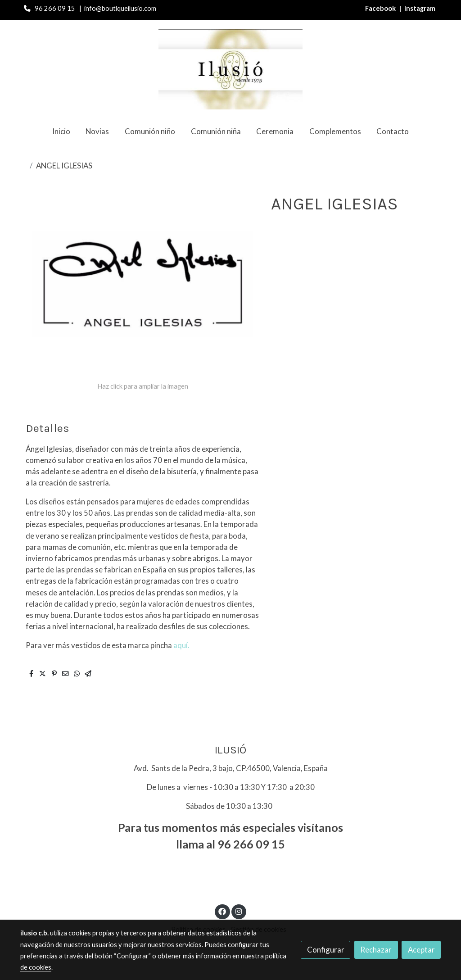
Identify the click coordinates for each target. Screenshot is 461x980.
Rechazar (376, 950)
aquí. (181, 645)
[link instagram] (239, 911)
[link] (230, 69)
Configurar (326, 950)
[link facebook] (222, 911)
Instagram (420, 8)
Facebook (381, 8)
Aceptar (421, 950)
